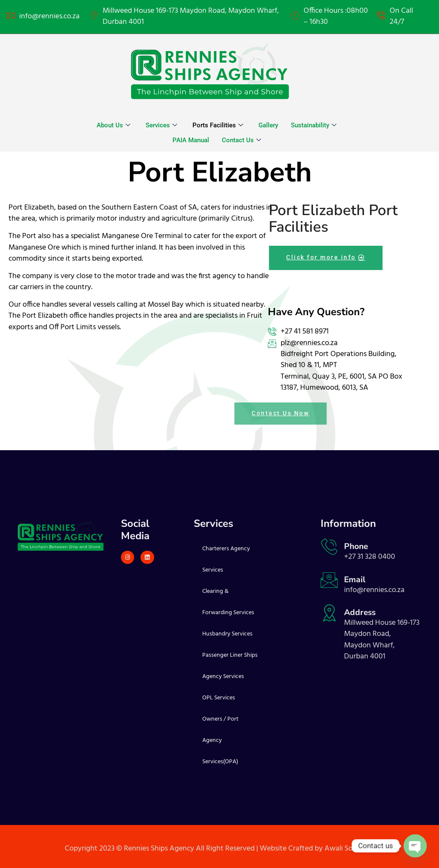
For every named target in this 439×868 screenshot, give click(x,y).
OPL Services (219, 698)
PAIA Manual (191, 140)
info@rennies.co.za (49, 17)
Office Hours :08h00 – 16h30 (336, 17)
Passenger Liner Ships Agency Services (230, 666)
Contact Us (241, 140)
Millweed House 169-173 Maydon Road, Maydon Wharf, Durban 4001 (191, 17)
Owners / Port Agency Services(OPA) (220, 740)
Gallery (268, 125)
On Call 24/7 (401, 17)
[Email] (329, 580)
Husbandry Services (227, 634)
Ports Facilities (218, 125)
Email (355, 580)
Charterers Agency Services (226, 559)
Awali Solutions (350, 849)
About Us (113, 125)
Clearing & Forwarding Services (228, 602)
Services (161, 125)
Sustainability (314, 125)
